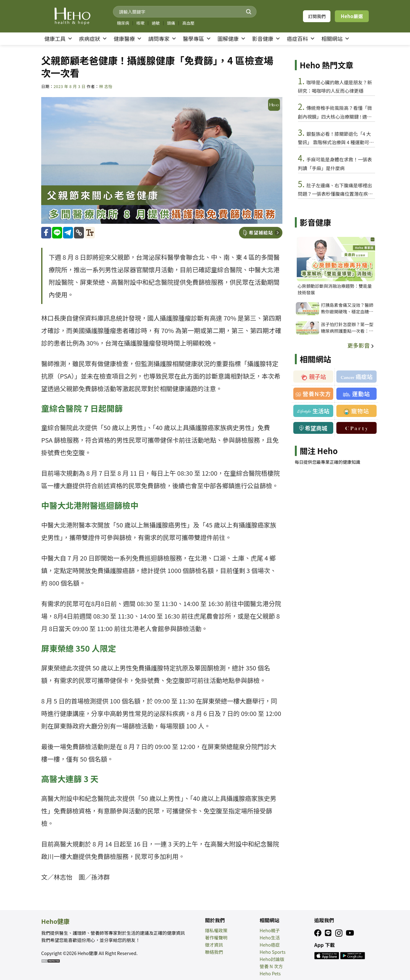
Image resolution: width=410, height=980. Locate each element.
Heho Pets (270, 973)
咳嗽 (140, 23)
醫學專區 (197, 39)
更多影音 (361, 345)
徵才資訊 (214, 945)
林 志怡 (106, 86)
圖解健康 (232, 39)
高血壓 (188, 23)
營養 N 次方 (271, 966)
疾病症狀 (93, 39)
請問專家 (162, 39)
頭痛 (171, 23)
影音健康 (266, 39)
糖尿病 (123, 23)
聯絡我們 (214, 952)
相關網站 (336, 39)
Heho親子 (270, 930)
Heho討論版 (272, 959)
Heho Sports (273, 952)
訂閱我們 (317, 16)
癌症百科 (301, 39)
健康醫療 (128, 39)
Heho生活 (270, 937)
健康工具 (59, 39)
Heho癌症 (270, 945)
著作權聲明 (216, 937)
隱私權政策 (216, 930)
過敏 (156, 23)
